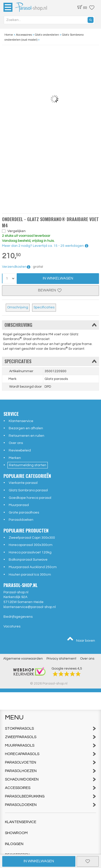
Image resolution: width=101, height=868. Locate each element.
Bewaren (50, 290)
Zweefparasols (50, 737)
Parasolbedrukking (50, 796)
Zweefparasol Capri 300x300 (32, 538)
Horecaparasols (50, 754)
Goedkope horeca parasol (30, 498)
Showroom (16, 833)
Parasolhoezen (50, 771)
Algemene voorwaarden (23, 659)
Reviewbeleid (20, 450)
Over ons (16, 443)
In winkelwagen (39, 861)
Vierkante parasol (23, 483)
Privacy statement (61, 659)
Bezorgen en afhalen (26, 428)
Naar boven (81, 639)
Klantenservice (21, 421)
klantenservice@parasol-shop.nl (30, 607)
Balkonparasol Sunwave (28, 560)
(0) (82, 7)
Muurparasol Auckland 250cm (33, 567)
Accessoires (50, 788)
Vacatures (12, 626)
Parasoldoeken (21, 520)
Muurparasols (50, 745)
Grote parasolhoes (24, 513)
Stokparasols (50, 729)
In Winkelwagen (58, 278)
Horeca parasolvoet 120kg (30, 552)
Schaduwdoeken (50, 779)
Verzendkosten (16, 267)
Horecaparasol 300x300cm (31, 545)
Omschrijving (18, 307)
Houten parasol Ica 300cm (30, 575)
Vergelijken (17, 231)
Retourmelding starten (28, 465)
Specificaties (44, 307)
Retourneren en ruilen (26, 436)
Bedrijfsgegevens (18, 617)
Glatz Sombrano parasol (28, 490)
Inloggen (14, 844)
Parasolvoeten (50, 762)
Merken (15, 458)
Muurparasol (19, 505)
